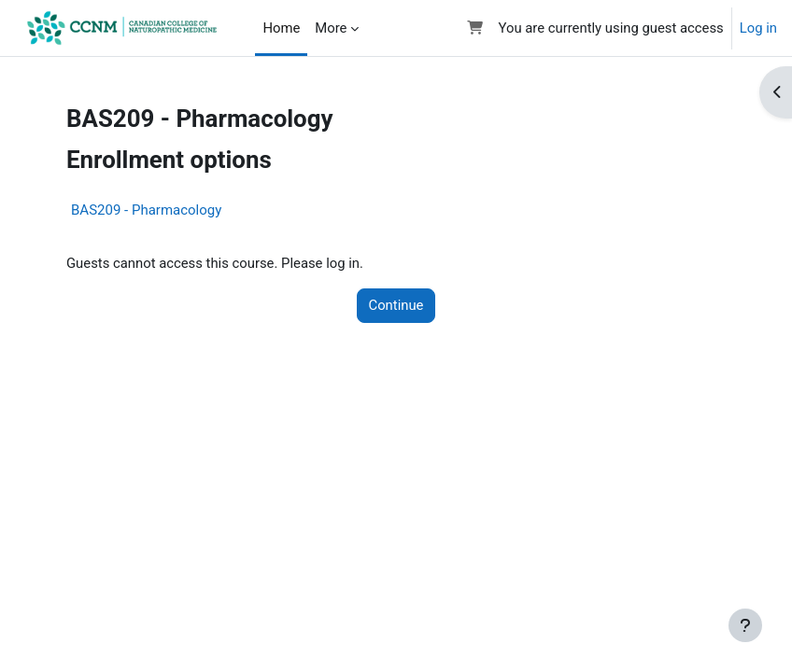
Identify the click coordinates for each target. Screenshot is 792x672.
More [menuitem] (331, 28)
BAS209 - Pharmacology (146, 210)
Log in (758, 28)
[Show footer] (745, 625)
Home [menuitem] (281, 28)
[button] (475, 28)
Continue (396, 305)
